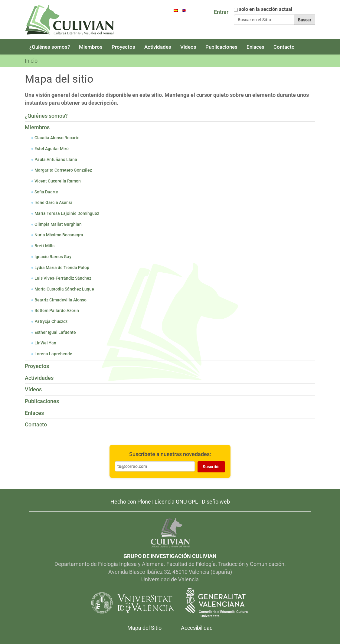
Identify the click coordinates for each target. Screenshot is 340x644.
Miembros (91, 47)
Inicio (31, 61)
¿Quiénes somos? (50, 47)
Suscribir (211, 467)
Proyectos (123, 47)
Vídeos (188, 47)
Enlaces (255, 47)
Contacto (284, 47)
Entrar (221, 12)
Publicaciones (221, 47)
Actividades (158, 47)
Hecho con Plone (131, 502)
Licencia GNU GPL (176, 502)
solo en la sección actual (266, 9)
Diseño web (216, 502)
